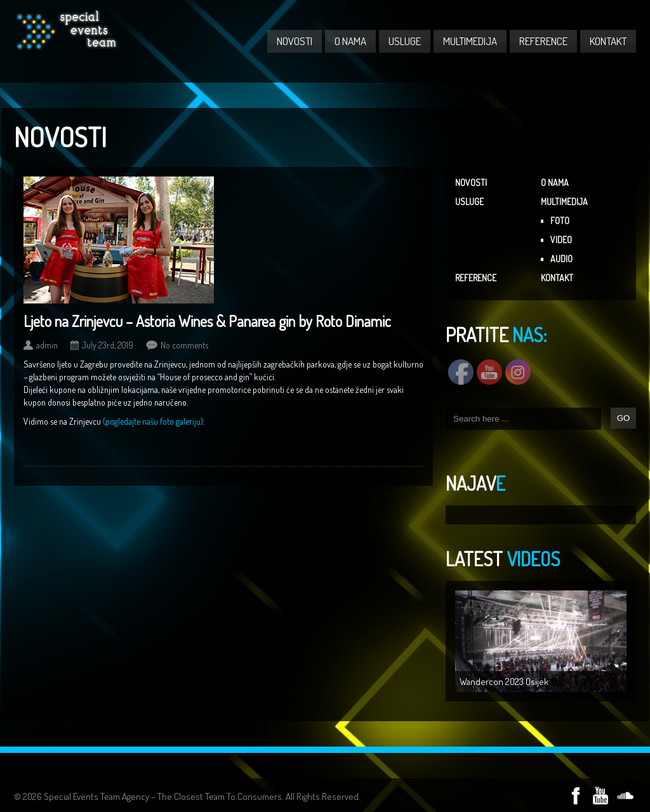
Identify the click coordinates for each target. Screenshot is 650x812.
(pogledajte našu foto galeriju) (153, 421)
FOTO (560, 221)
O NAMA (350, 41)
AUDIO (561, 259)
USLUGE (405, 41)
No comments (184, 345)
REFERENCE (543, 41)
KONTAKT (608, 41)
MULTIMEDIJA (470, 41)
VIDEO (561, 240)
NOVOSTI (295, 41)
